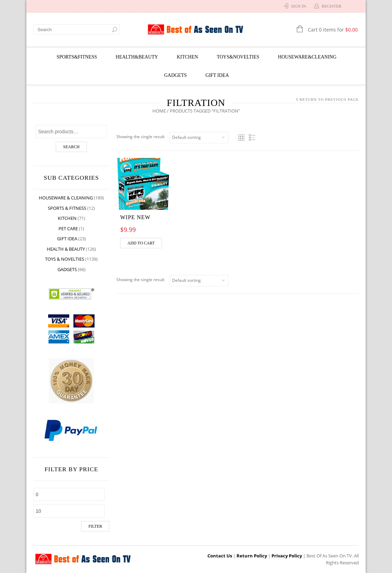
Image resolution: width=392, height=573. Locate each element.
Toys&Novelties (238, 57)
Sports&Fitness (77, 57)
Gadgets (175, 75)
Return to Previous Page (329, 99)
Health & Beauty (66, 249)
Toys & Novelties (65, 259)
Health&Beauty (137, 57)
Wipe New (135, 217)
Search (71, 147)
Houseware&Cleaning (307, 57)
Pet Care (68, 229)
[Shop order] (199, 138)
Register (332, 6)
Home (159, 111)
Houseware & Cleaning (66, 198)
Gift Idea (217, 75)
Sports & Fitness (67, 208)
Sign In (299, 6)
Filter (95, 526)
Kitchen (187, 57)
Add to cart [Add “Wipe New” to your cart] (141, 243)
